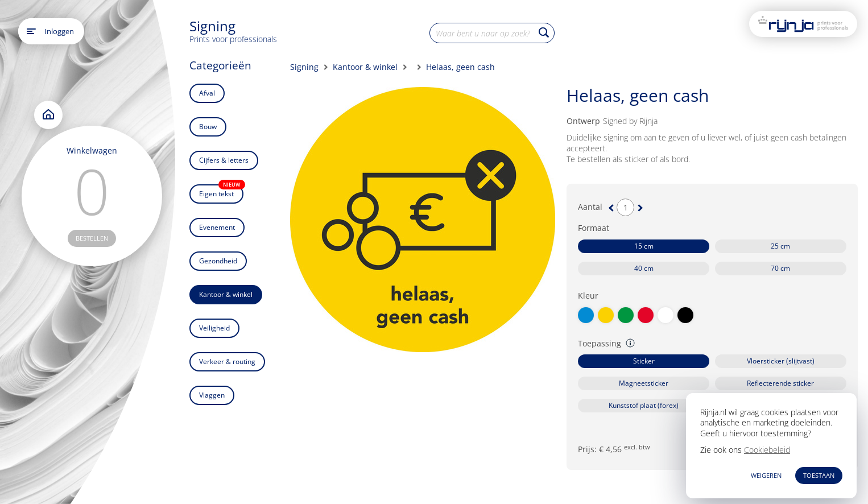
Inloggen (59, 31)
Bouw (208, 127)
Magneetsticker (644, 383)
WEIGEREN (766, 475)
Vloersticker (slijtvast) (781, 361)
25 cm (780, 246)
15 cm (644, 246)
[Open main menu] (31, 31)
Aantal (590, 207)
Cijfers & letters (224, 160)
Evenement (217, 227)
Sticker (644, 361)
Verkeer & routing (227, 362)
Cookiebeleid (767, 450)
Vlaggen (212, 395)
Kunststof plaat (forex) (644, 405)
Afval (207, 93)
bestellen (92, 238)
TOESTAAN (819, 475)
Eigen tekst (221, 191)
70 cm (780, 268)
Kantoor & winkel (226, 294)
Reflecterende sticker (780, 383)
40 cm (644, 268)
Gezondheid (218, 261)
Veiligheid (214, 328)
